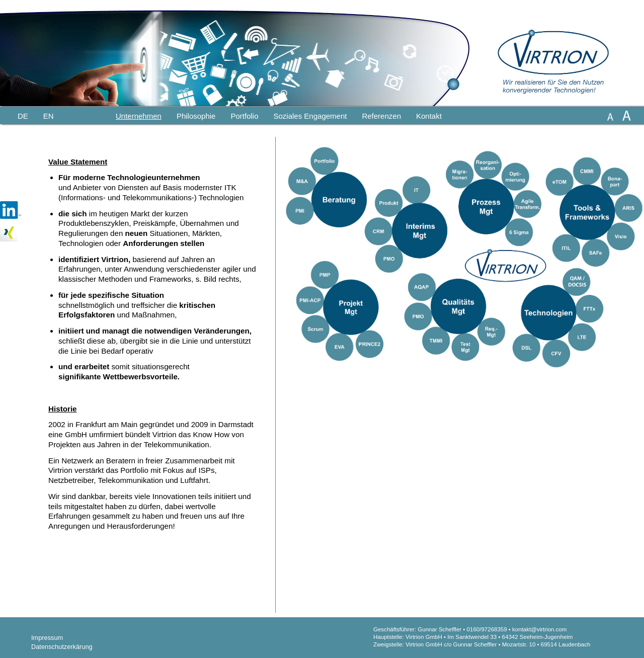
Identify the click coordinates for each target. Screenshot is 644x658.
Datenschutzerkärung (62, 647)
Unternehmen (139, 116)
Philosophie (196, 116)
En (49, 116)
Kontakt (429, 116)
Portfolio (244, 116)
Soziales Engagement (310, 116)
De (23, 116)
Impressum (47, 638)
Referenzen (381, 116)
